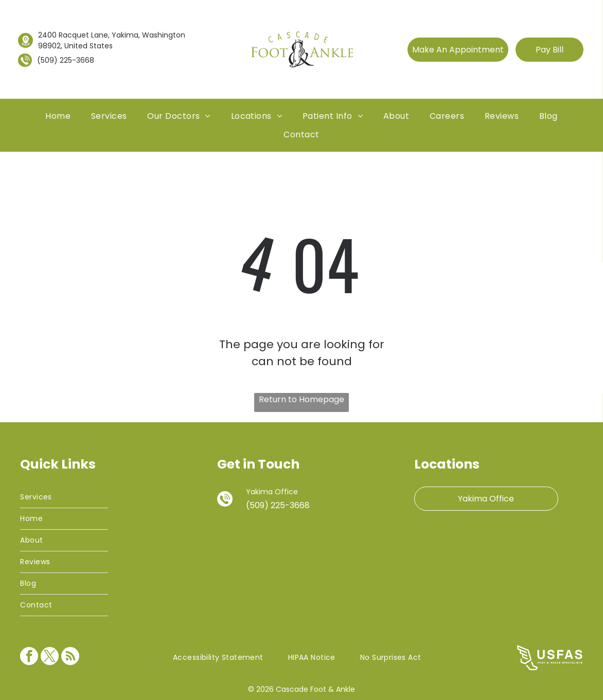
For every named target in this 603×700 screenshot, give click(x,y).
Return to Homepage (302, 399)
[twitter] (50, 657)
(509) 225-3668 (66, 60)
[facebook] (29, 657)
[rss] (70, 657)
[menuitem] (58, 116)
